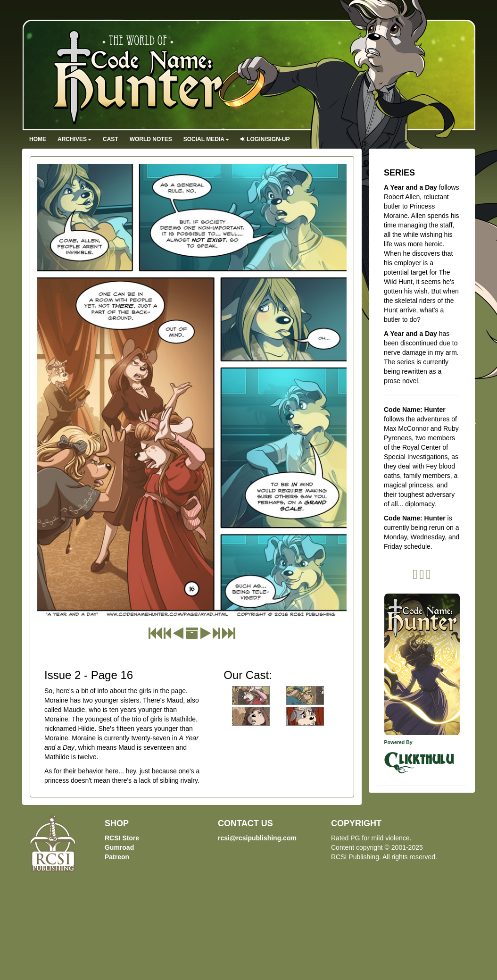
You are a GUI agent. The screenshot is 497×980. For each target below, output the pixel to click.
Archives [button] (75, 139)
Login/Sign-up (265, 139)
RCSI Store (122, 838)
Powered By (398, 742)
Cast (111, 139)
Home (38, 139)
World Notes (151, 139)
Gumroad (119, 847)
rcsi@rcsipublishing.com (257, 838)
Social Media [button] (206, 139)
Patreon (117, 857)
